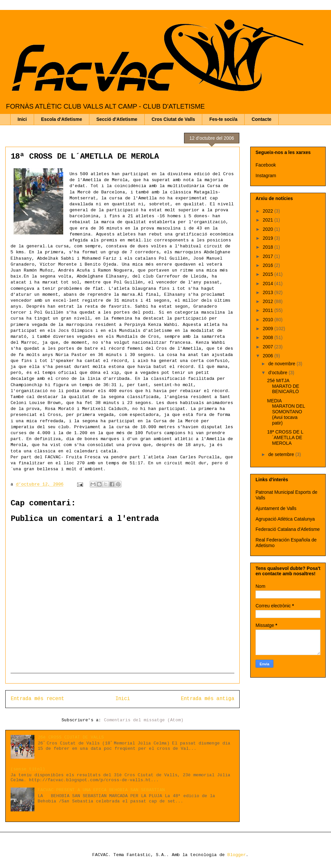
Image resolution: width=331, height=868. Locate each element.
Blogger (237, 855)
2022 (269, 211)
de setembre (282, 454)
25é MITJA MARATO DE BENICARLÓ (283, 386)
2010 (269, 320)
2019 (269, 238)
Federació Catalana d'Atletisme (288, 529)
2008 (269, 337)
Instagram (266, 176)
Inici (22, 119)
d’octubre (278, 373)
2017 (269, 256)
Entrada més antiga (208, 699)
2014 (269, 283)
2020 (269, 229)
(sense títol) (28, 769)
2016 (269, 265)
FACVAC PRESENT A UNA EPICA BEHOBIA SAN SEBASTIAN (101, 790)
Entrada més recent (37, 699)
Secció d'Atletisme (117, 119)
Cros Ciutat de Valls (173, 119)
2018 (269, 247)
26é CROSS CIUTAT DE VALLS (71, 737)
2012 (269, 301)
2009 (269, 329)
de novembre (282, 364)
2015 (269, 274)
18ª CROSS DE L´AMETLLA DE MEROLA (285, 437)
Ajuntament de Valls (276, 508)
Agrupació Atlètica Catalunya (285, 519)
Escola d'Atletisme (62, 119)
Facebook (266, 165)
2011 (269, 310)
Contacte (261, 119)
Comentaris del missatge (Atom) (144, 720)
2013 (269, 292)
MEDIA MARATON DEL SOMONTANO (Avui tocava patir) (286, 412)
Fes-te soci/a (223, 119)
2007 (269, 347)
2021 (269, 220)
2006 (269, 356)
